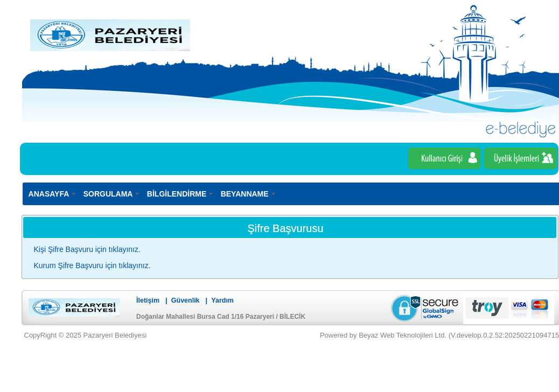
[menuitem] (53, 194)
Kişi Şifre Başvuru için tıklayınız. (87, 249)
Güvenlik (186, 300)
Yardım (222, 300)
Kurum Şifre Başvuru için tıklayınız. (92, 265)
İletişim (148, 300)
